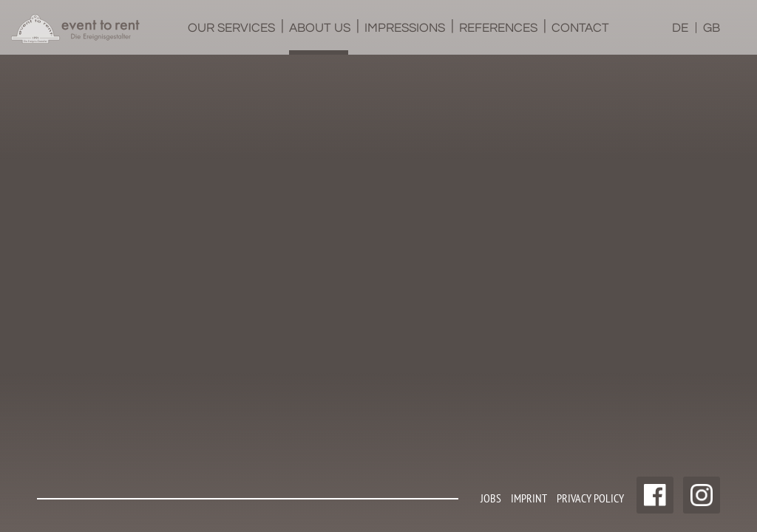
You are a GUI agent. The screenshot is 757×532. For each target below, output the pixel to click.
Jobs (491, 498)
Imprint (529, 498)
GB (712, 28)
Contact (579, 38)
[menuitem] (230, 27)
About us (320, 38)
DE (680, 28)
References (498, 38)
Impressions (405, 38)
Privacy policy (590, 498)
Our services (231, 38)
